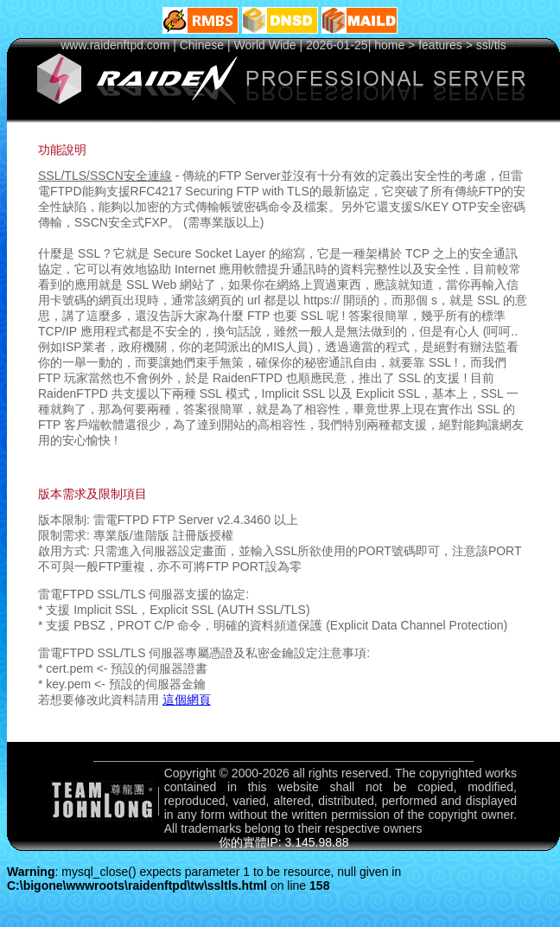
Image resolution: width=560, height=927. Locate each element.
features (440, 45)
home (389, 45)
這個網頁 (187, 700)
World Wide (265, 45)
